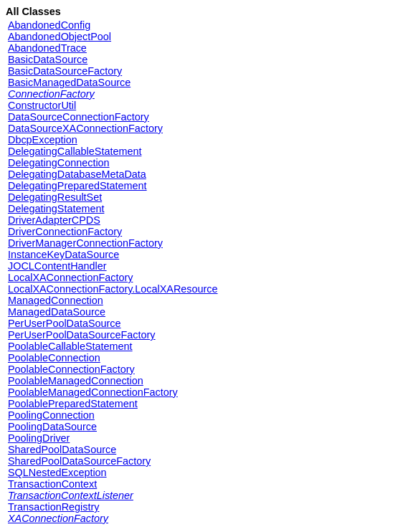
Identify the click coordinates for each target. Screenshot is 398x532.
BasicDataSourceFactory (65, 71)
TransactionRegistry (53, 507)
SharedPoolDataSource (62, 450)
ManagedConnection (56, 300)
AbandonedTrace (47, 48)
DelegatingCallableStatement (75, 151)
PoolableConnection (54, 358)
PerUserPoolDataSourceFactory (82, 335)
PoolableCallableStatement (70, 346)
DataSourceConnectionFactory (79, 117)
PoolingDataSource (52, 427)
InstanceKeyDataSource (63, 255)
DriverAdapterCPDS (54, 220)
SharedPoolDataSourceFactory (79, 461)
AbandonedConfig (49, 25)
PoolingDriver (39, 438)
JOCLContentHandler (57, 266)
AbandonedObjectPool (60, 37)
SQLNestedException (57, 472)
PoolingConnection (51, 415)
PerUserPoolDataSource (65, 323)
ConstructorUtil (42, 105)
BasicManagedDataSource (69, 82)
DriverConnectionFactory (65, 232)
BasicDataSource (48, 60)
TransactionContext (52, 484)
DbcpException (43, 140)
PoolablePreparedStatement (73, 404)
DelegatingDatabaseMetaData (77, 174)
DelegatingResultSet (55, 197)
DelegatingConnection (59, 163)
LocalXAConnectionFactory (70, 277)
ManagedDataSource (57, 312)
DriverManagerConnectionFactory (85, 243)
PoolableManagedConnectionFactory (93, 392)
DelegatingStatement (56, 209)
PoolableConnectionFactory (71, 369)
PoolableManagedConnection (76, 381)
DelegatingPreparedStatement (77, 186)
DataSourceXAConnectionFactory (85, 128)
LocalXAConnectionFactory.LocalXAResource (113, 289)
